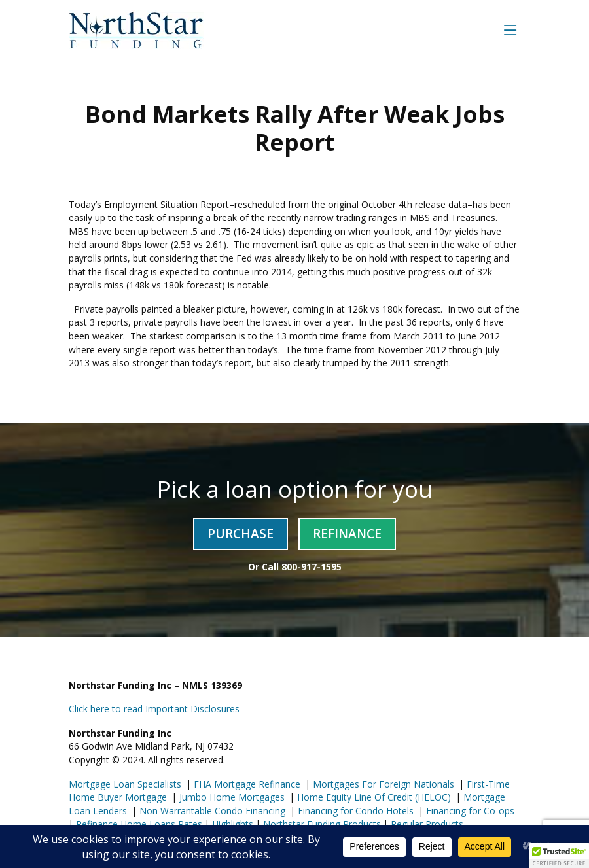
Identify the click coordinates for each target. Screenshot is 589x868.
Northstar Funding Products (321, 824)
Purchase (241, 533)
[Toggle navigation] (510, 30)
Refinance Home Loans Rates (138, 824)
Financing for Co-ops (469, 811)
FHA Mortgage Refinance (247, 784)
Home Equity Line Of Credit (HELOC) (373, 797)
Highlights (233, 824)
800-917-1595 (312, 567)
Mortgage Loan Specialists (125, 784)
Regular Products (426, 824)
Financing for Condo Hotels (354, 811)
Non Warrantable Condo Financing (211, 811)
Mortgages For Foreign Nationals (382, 784)
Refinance (347, 533)
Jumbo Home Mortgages (231, 797)
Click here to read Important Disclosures (154, 709)
